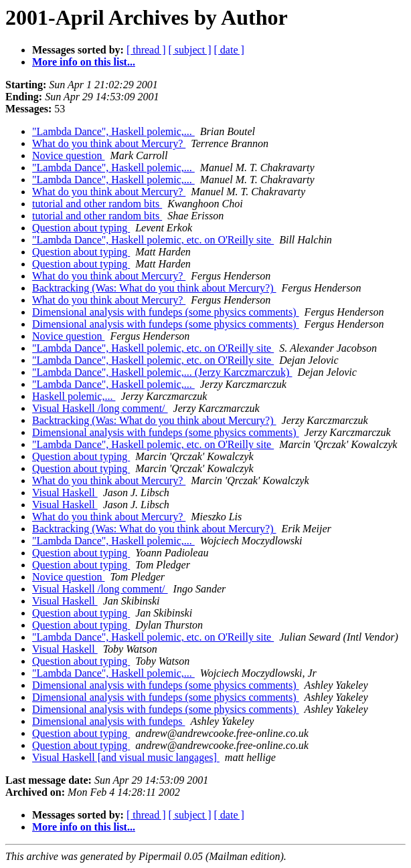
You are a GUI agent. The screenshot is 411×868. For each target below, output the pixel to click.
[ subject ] (190, 50)
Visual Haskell (65, 493)
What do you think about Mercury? (109, 143)
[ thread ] (146, 50)
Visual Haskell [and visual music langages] (126, 757)
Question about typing (81, 228)
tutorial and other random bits (97, 204)
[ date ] (229, 50)
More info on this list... (84, 62)
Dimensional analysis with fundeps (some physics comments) (166, 312)
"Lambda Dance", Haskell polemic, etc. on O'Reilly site (153, 240)
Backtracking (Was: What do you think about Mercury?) (154, 288)
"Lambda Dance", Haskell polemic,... (113, 131)
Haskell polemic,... (74, 396)
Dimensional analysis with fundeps (108, 721)
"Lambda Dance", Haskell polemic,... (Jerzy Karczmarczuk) (162, 372)
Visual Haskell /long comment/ (100, 408)
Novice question (68, 155)
